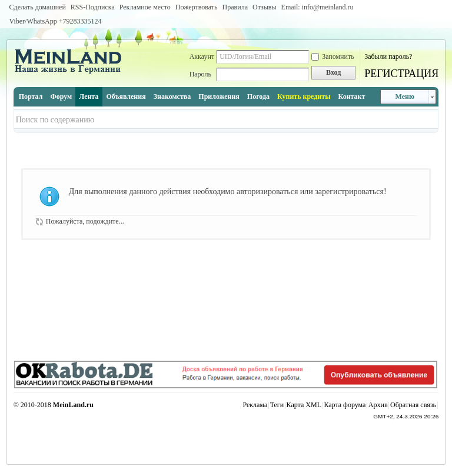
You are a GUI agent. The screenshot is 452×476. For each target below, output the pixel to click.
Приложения (219, 96)
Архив (378, 405)
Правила (235, 7)
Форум (61, 96)
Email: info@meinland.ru (318, 7)
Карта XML (304, 405)
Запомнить (333, 56)
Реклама (255, 405)
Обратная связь (413, 405)
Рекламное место (145, 7)
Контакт (352, 96)
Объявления (126, 96)
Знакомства (172, 96)
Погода (258, 96)
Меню (405, 96)
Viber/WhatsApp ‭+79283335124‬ (56, 21)
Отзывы (265, 7)
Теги (277, 405)
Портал (31, 96)
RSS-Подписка (93, 7)
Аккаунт (202, 56)
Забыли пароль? (388, 56)
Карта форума (345, 405)
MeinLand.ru (73, 405)
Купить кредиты (304, 96)
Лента (89, 96)
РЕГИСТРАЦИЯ (401, 74)
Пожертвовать (197, 7)
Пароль (200, 74)
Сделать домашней (38, 7)
